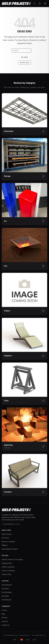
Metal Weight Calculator (10, 549)
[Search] (34, 3)
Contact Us (5, 625)
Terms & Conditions (8, 571)
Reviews (5, 618)
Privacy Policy (6, 574)
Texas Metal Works (9, 524)
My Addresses (7, 600)
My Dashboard (7, 585)
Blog (3, 614)
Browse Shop (24, 63)
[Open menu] (45, 3)
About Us (5, 621)
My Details (5, 596)
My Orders (5, 589)
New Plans (5, 538)
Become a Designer (8, 542)
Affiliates (5, 545)
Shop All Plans (7, 534)
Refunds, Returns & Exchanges (12, 560)
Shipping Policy (7, 563)
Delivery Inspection (8, 567)
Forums (4, 610)
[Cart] (40, 3)
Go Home (25, 57)
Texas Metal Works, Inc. (39, 635)
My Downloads (7, 592)
